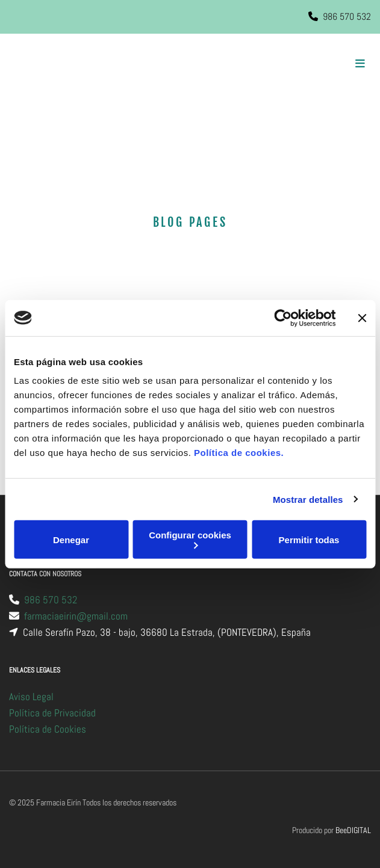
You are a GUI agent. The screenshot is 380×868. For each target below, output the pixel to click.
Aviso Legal (31, 697)
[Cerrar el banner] (362, 318)
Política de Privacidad (52, 713)
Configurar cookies (190, 539)
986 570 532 (347, 17)
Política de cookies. (239, 453)
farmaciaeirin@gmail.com (76, 616)
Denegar (71, 539)
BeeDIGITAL (353, 830)
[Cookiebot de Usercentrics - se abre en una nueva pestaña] (283, 318)
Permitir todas (309, 539)
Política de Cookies (48, 729)
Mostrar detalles (308, 499)
